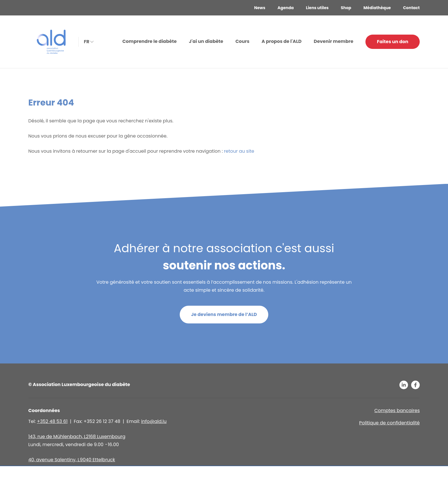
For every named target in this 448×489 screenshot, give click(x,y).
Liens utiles (317, 8)
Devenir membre (333, 41)
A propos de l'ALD (282, 41)
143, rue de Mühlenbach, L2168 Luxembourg (77, 437)
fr (88, 41)
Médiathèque (377, 8)
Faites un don (393, 42)
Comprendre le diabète (149, 41)
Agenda (286, 8)
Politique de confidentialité (389, 423)
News (260, 8)
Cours (242, 41)
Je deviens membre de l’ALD (224, 314)
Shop (346, 8)
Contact (411, 8)
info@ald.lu (154, 421)
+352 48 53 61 (52, 421)
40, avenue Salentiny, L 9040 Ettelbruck (72, 460)
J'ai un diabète (206, 41)
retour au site (239, 151)
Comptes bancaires (397, 411)
